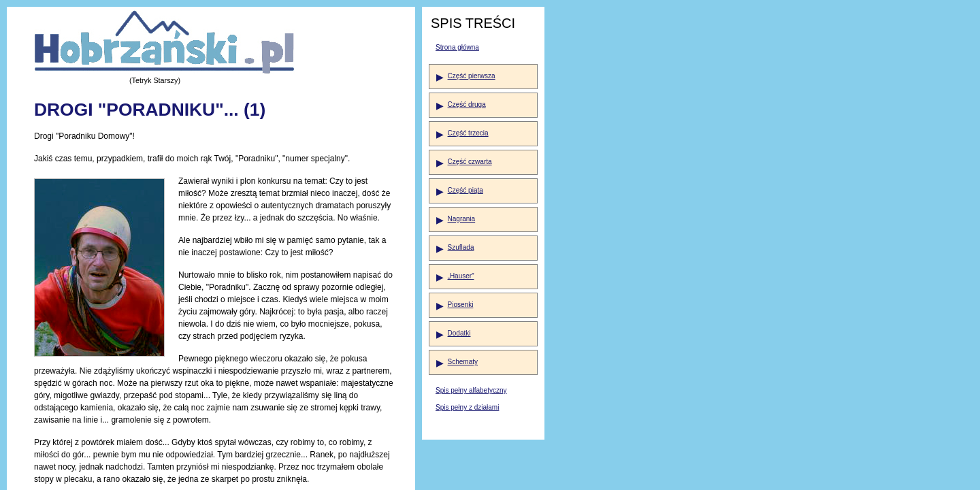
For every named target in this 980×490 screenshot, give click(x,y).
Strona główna (457, 47)
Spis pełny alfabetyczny (471, 390)
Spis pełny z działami (467, 407)
